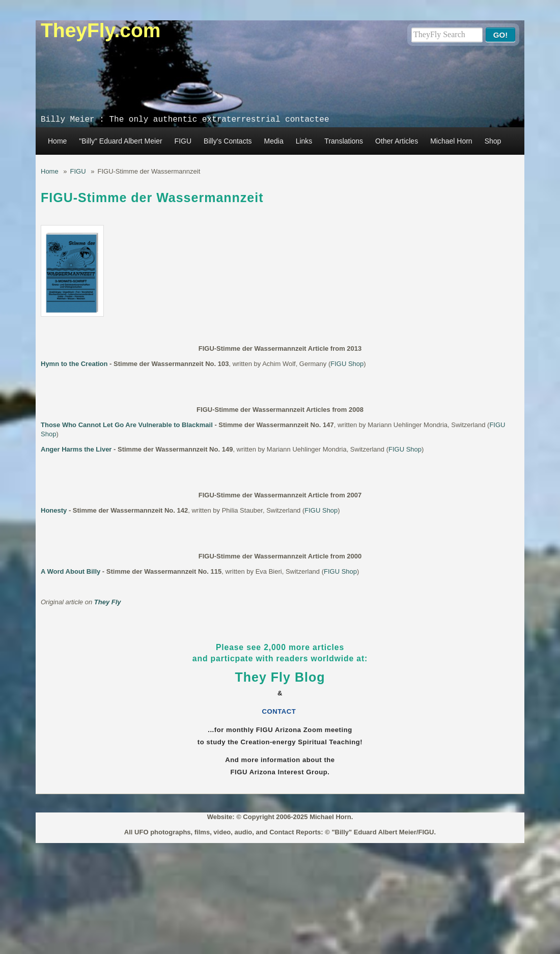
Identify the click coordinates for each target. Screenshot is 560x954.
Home (57, 141)
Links (304, 141)
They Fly (108, 602)
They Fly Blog (280, 677)
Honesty (54, 510)
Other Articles (397, 141)
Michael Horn (451, 141)
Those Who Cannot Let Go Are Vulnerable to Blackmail (127, 425)
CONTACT (280, 711)
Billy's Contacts (228, 141)
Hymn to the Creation (74, 364)
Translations (344, 141)
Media (274, 141)
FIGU (183, 141)
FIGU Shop (347, 364)
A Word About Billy (71, 571)
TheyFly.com (101, 30)
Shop (493, 141)
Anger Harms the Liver (76, 449)
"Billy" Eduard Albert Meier (120, 141)
